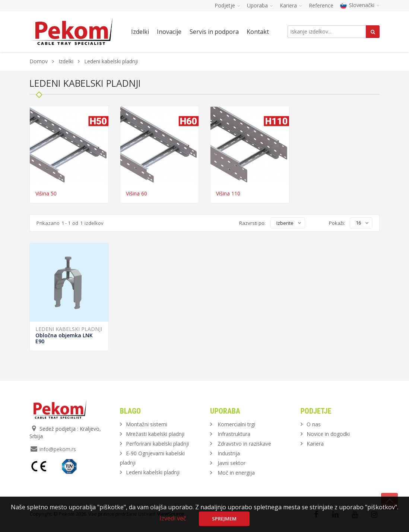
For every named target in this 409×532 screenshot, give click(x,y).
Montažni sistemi (147, 424)
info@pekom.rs (58, 449)
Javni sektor (232, 463)
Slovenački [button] (360, 5)
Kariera (315, 444)
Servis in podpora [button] (214, 32)
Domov (39, 61)
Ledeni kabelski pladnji (69, 329)
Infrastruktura (234, 434)
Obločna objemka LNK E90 (64, 338)
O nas (314, 424)
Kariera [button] (291, 5)
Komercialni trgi (236, 424)
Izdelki (67, 61)
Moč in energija (236, 473)
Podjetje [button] (227, 5)
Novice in (328, 434)
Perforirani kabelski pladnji (157, 444)
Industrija (229, 453)
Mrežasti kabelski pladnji (155, 434)
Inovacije (169, 32)
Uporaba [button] (260, 5)
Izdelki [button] (140, 32)
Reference (321, 5)
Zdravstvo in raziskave (244, 444)
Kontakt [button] (258, 32)
